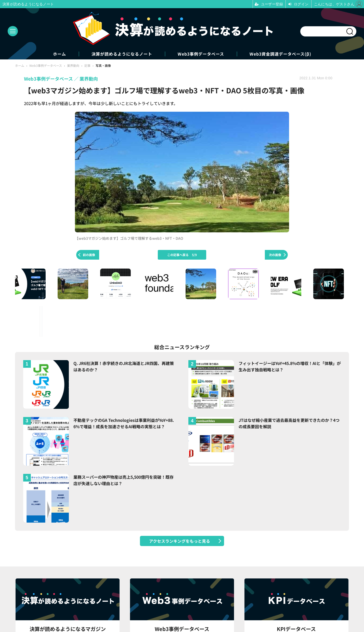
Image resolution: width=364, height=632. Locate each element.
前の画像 (89, 255)
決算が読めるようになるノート (122, 54)
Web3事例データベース (201, 54)
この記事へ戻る (182, 255)
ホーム (60, 54)
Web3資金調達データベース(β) (280, 54)
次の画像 (275, 255)
